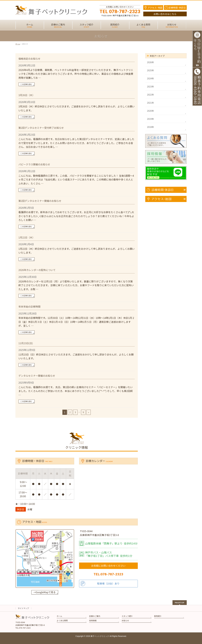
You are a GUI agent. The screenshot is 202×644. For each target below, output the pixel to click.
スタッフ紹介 (127, 616)
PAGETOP (180, 603)
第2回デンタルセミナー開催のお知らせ (40, 201)
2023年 (151, 87)
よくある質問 (62, 620)
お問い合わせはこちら (165, 14)
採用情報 (93, 620)
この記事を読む (26, 84)
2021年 (151, 103)
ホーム (59, 616)
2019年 (151, 119)
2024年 (151, 78)
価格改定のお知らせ (30, 59)
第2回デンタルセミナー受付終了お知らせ (41, 128)
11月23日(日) (26, 343)
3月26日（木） (27, 95)
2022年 (151, 95)
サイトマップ (23, 608)
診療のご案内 (95, 616)
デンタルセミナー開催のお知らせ (37, 376)
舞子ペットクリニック (100, 636)
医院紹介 (158, 616)
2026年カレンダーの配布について (37, 270)
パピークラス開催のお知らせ (34, 164)
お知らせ (125, 620)
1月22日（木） (27, 237)
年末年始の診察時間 (30, 307)
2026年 (151, 62)
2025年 (151, 70)
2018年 (151, 127)
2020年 (151, 111)
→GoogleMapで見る (44, 592)
